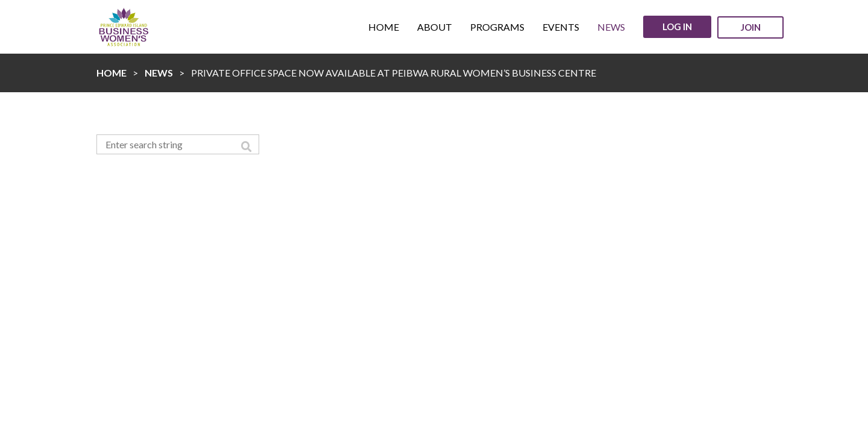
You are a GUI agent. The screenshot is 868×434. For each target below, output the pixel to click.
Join (751, 27)
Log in (677, 27)
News (159, 73)
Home (112, 73)
